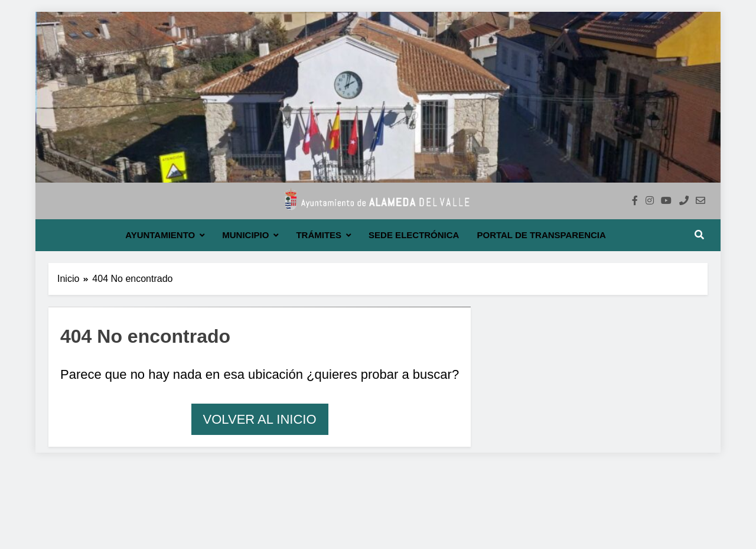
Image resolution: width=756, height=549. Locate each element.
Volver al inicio (260, 419)
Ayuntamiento (160, 235)
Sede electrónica (414, 235)
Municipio (245, 235)
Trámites (319, 235)
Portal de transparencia (541, 235)
